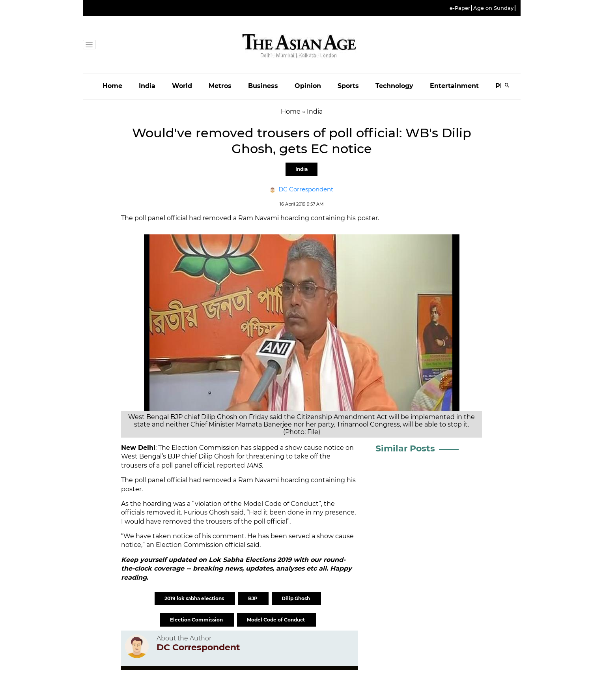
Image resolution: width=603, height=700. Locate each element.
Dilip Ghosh (296, 598)
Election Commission (197, 620)
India (147, 86)
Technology (394, 86)
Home (112, 86)
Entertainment (454, 86)
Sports (348, 86)
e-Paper (460, 8)
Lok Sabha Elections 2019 (251, 560)
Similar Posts (405, 448)
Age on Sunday (493, 8)
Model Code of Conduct (276, 620)
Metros (220, 86)
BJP (253, 598)
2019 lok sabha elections (195, 598)
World (182, 86)
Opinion (308, 86)
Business (263, 86)
